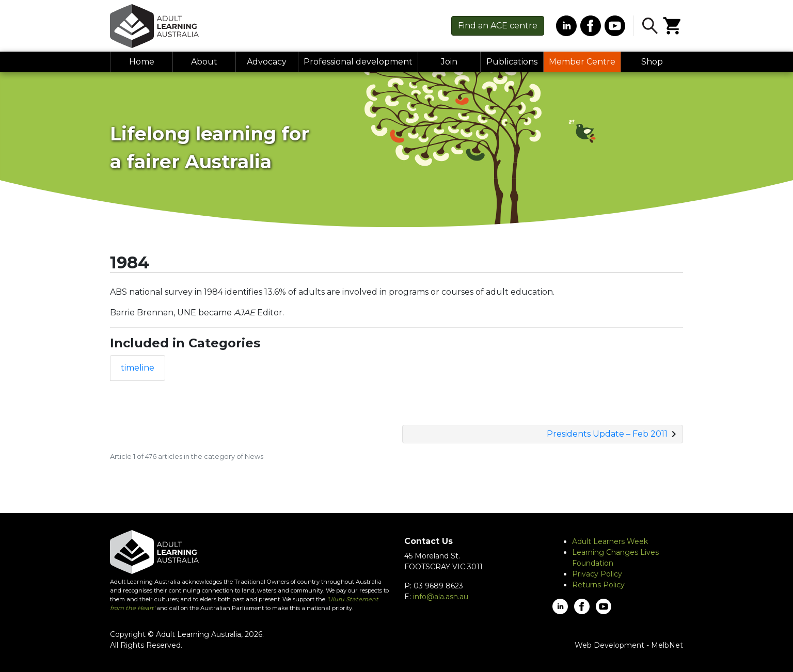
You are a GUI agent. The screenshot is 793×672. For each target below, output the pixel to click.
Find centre (498, 26)
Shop (652, 62)
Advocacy (267, 62)
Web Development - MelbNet (629, 645)
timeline (138, 368)
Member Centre (582, 62)
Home (142, 62)
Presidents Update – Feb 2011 (607, 434)
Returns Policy (598, 585)
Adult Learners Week (610, 541)
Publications (512, 62)
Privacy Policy (597, 574)
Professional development (358, 62)
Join (449, 62)
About (204, 62)
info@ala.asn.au (441, 597)
